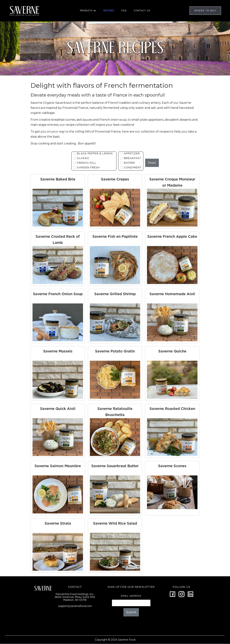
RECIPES (109, 11)
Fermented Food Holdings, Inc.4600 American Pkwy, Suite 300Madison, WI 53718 (75, 597)
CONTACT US (142, 11)
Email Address (131, 596)
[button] (88, 11)
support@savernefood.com (75, 606)
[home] (25, 11)
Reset (152, 163)
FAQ (124, 11)
